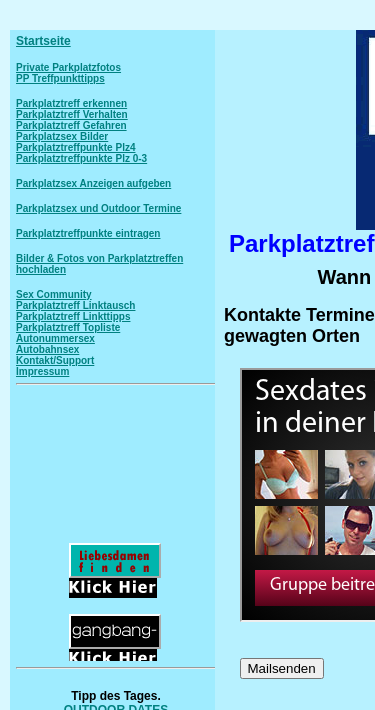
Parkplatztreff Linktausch (75, 305)
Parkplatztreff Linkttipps (73, 316)
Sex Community (54, 294)
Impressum (42, 371)
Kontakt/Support (55, 360)
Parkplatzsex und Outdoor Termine (98, 208)
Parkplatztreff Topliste (68, 327)
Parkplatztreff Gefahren (71, 125)
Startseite (43, 41)
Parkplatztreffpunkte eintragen (88, 233)
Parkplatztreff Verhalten (72, 114)
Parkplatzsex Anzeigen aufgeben (93, 183)
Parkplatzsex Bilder (62, 136)
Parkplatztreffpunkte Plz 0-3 (81, 158)
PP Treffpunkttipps (60, 78)
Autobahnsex (47, 349)
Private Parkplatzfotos (68, 67)
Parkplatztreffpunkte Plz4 (75, 147)
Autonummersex (55, 338)
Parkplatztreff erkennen (71, 103)
